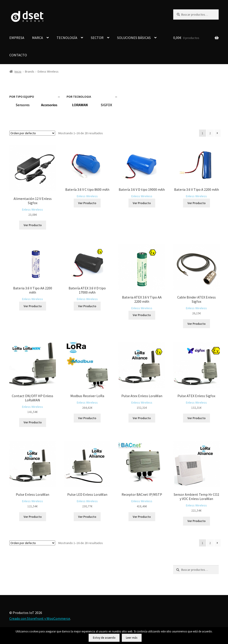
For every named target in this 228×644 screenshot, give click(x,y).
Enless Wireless (33, 209)
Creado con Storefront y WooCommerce (40, 618)
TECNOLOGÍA (67, 38)
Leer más (132, 638)
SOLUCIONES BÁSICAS (134, 38)
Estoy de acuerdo (104, 638)
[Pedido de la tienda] (32, 133)
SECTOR (97, 38)
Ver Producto (33, 225)
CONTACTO (18, 55)
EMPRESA (17, 38)
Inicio (18, 71)
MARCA (38, 38)
